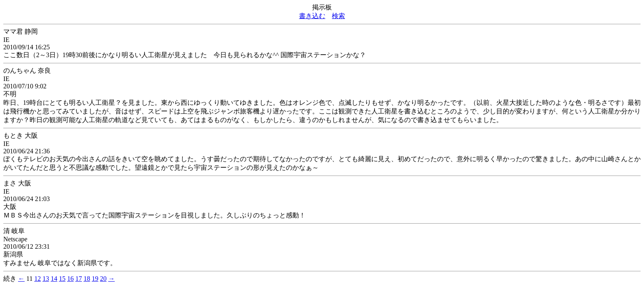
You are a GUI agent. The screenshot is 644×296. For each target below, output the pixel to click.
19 (95, 279)
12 (37, 279)
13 (46, 279)
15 (62, 279)
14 (54, 279)
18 (87, 279)
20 (103, 279)
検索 (338, 16)
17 (78, 279)
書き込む (312, 16)
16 (70, 279)
